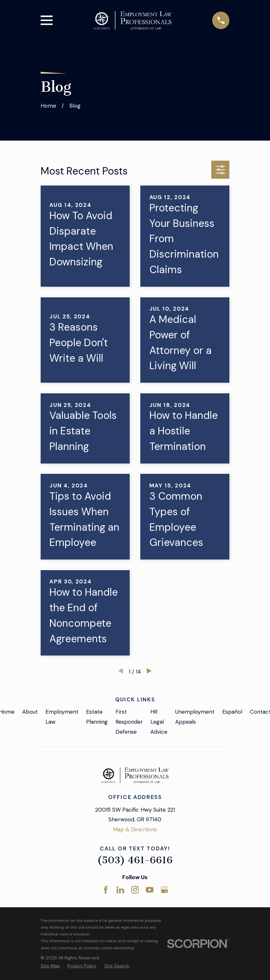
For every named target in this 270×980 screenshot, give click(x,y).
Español (232, 712)
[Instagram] (135, 890)
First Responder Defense (129, 722)
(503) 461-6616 (135, 860)
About (30, 712)
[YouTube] (150, 890)
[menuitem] (50, 966)
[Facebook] (106, 890)
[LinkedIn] (120, 890)
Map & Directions (135, 829)
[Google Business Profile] (165, 890)
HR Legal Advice (159, 722)
